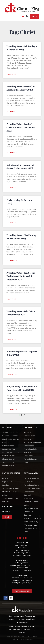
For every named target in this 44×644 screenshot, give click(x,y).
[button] (13, 17)
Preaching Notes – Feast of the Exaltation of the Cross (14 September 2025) (21, 276)
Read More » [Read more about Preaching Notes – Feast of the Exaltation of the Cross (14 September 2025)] (11, 299)
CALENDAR (7, 507)
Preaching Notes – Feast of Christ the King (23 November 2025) (21, 127)
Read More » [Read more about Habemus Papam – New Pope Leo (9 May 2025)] (11, 374)
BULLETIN (7, 511)
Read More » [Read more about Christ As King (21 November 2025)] (11, 223)
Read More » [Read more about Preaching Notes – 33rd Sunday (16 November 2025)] (11, 260)
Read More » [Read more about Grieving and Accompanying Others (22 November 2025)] (11, 188)
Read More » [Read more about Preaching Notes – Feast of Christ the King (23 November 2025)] (11, 153)
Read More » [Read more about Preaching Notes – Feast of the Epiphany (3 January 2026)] (11, 112)
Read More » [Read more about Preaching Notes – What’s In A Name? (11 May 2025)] (11, 339)
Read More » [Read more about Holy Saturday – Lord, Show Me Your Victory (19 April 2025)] (11, 409)
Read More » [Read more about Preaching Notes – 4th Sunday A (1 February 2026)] (11, 74)
